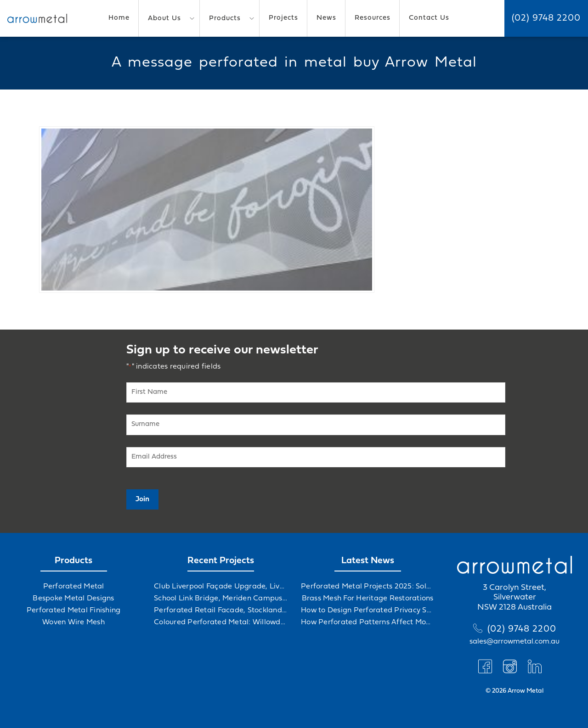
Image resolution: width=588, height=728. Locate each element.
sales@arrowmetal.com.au (514, 642)
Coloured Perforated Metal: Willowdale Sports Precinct (220, 622)
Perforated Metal (74, 587)
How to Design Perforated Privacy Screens (367, 610)
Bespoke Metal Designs (73, 599)
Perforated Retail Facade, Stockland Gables (220, 610)
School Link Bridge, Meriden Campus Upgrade (220, 599)
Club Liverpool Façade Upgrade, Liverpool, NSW (220, 587)
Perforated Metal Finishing (74, 610)
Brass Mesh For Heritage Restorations (368, 599)
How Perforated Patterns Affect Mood (367, 622)
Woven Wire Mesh (73, 622)
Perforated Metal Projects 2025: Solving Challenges (367, 587)
